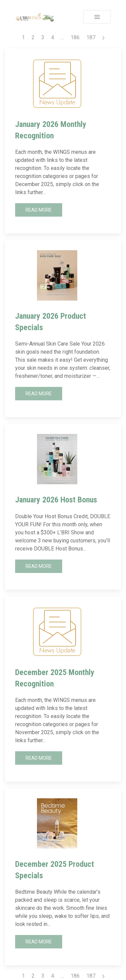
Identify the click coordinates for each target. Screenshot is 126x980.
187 (91, 37)
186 (75, 37)
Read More (39, 210)
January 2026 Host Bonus (56, 500)
